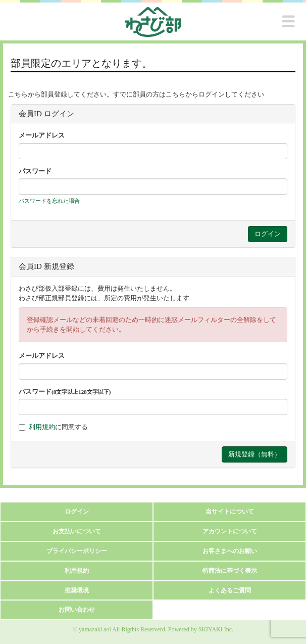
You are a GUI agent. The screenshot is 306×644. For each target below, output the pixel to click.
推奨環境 (77, 590)
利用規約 (42, 427)
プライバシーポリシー (77, 551)
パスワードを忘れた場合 (49, 201)
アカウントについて (230, 531)
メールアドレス (42, 135)
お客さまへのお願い (230, 551)
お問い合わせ (77, 610)
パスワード (35, 171)
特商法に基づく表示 (230, 571)
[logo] (153, 22)
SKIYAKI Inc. (216, 629)
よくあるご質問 (230, 590)
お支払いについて (77, 531)
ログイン (77, 512)
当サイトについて (230, 512)
